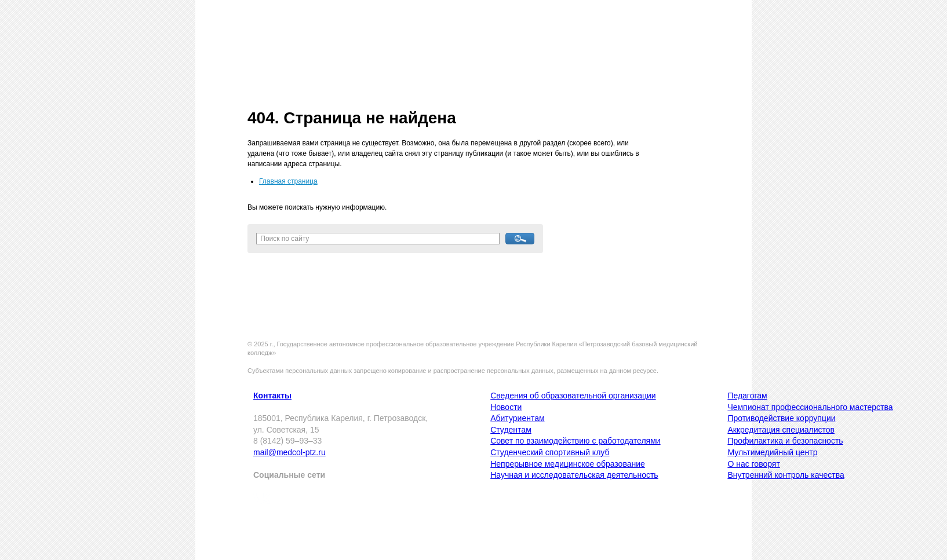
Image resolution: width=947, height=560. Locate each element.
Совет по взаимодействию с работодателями (575, 441)
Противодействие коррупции (781, 418)
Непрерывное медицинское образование (568, 464)
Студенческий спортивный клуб (550, 452)
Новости (506, 407)
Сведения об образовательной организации (573, 396)
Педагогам (747, 396)
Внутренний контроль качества (786, 475)
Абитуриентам (517, 418)
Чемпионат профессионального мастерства (810, 407)
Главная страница (288, 181)
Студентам (511, 430)
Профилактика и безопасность (785, 441)
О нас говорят (753, 464)
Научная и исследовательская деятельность (574, 475)
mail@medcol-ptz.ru (289, 452)
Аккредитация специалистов (781, 430)
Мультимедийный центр (772, 452)
